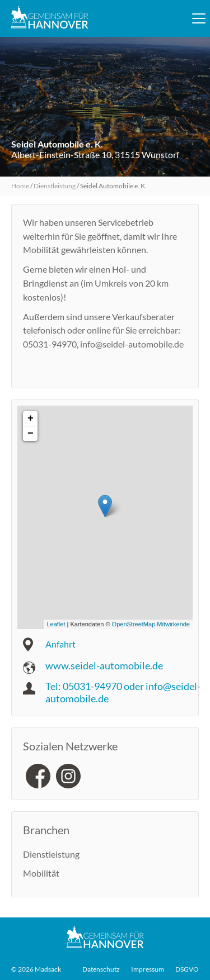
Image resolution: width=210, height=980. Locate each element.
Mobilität (41, 873)
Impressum (148, 969)
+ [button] (31, 418)
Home (20, 186)
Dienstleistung (55, 186)
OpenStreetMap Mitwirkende (151, 624)
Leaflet (56, 624)
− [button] (31, 434)
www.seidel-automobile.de (104, 665)
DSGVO (187, 969)
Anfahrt (60, 644)
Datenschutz (101, 969)
